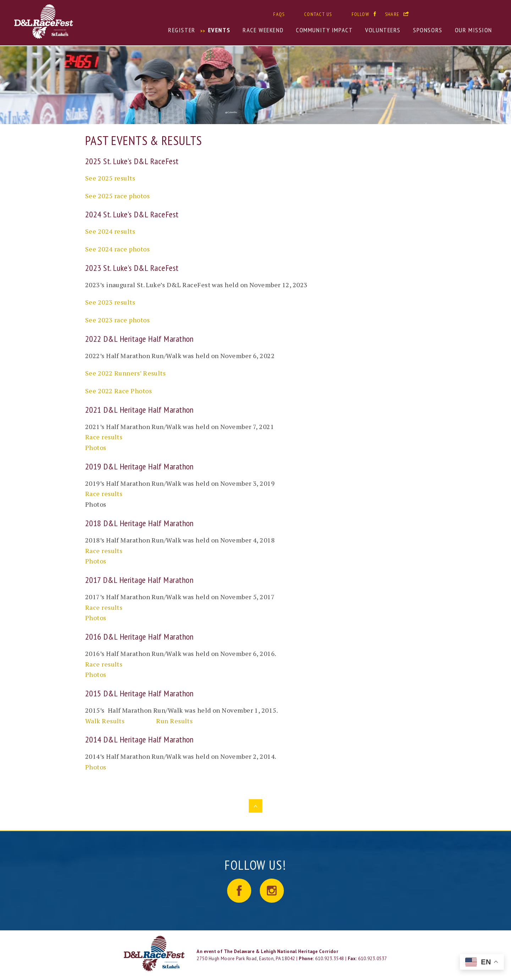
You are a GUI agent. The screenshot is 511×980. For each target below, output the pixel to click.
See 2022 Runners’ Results (125, 373)
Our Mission (474, 30)
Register (182, 30)
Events (219, 30)
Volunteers (383, 30)
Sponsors (428, 30)
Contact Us (318, 14)
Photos (96, 447)
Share (392, 14)
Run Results (174, 721)
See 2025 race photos (117, 196)
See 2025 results (110, 178)
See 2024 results (110, 231)
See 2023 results (110, 302)
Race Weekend (263, 30)
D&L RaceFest (76, 21)
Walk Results (105, 721)
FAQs (279, 14)
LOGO (155, 953)
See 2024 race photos (117, 249)
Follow (360, 14)
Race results (104, 437)
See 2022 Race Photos (119, 391)
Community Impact (324, 30)
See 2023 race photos (117, 320)
